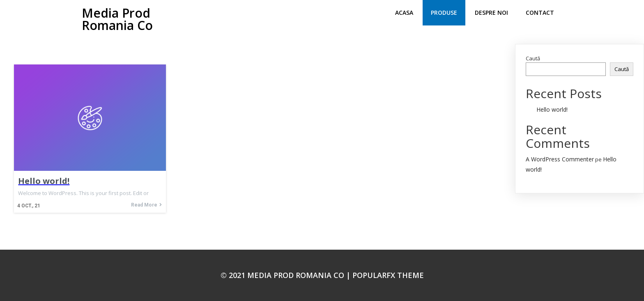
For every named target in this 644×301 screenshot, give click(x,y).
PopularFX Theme (388, 275)
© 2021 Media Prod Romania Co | (286, 275)
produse (444, 13)
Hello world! (552, 109)
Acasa (404, 13)
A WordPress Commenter (560, 159)
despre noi (491, 13)
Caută (533, 58)
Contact (540, 13)
